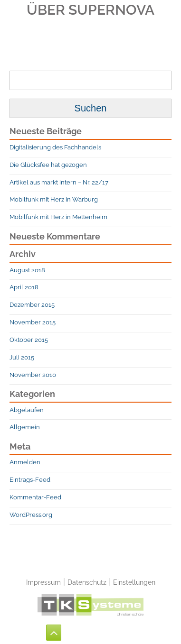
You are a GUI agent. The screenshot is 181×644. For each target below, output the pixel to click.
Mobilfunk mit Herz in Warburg (54, 199)
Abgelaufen (27, 410)
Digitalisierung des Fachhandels (55, 147)
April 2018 (24, 287)
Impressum (43, 582)
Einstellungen (134, 582)
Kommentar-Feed (35, 497)
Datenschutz (87, 582)
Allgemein (25, 427)
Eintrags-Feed (30, 480)
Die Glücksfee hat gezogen (48, 165)
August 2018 (27, 270)
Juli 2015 (22, 357)
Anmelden (25, 462)
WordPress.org (31, 515)
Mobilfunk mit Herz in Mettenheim (58, 217)
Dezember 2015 (32, 305)
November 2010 (33, 375)
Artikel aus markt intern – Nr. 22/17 (59, 182)
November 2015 (33, 322)
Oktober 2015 (29, 340)
